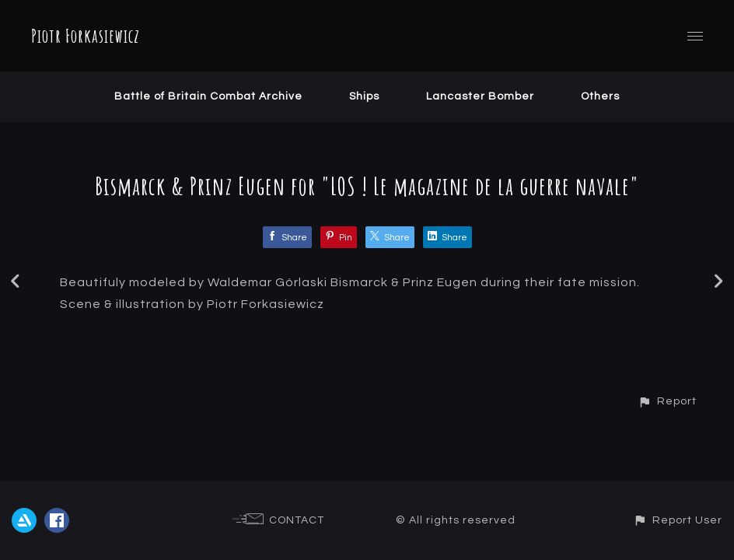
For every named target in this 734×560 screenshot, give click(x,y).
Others (600, 96)
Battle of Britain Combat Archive (208, 96)
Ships (364, 96)
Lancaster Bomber (480, 96)
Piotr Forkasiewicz (86, 36)
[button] (667, 401)
